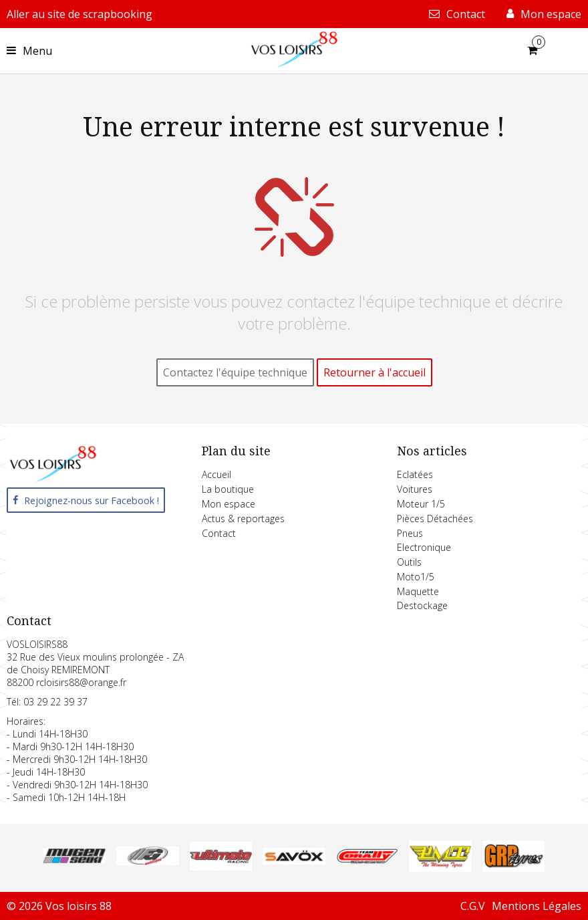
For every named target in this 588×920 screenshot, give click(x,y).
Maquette (418, 591)
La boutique (228, 489)
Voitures (415, 489)
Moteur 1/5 (421, 504)
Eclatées (415, 474)
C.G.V (473, 906)
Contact (219, 533)
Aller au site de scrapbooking (80, 14)
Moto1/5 (416, 577)
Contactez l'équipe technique (235, 372)
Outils (409, 562)
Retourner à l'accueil (375, 372)
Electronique (424, 547)
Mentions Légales (537, 906)
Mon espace (229, 504)
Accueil (216, 474)
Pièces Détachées (435, 519)
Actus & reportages (243, 519)
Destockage (422, 605)
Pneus (410, 533)
